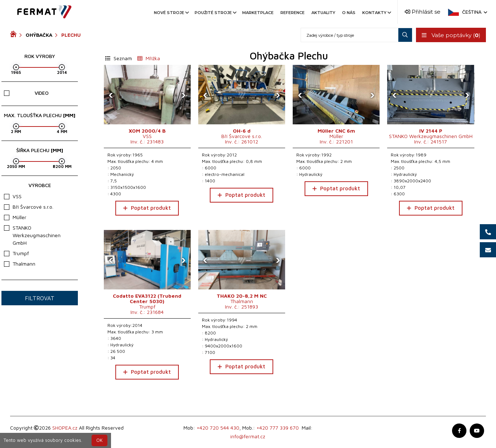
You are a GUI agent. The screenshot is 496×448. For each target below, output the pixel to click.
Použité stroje (215, 13)
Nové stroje (171, 13)
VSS (13, 196)
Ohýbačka (39, 35)
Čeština (474, 12)
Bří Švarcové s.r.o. (29, 207)
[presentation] (111, 95)
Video (26, 93)
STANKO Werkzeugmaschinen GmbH (32, 235)
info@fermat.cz (248, 436)
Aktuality (323, 13)
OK (99, 440)
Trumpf (16, 253)
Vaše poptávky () (451, 35)
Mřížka (149, 58)
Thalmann (20, 264)
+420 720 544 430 (218, 428)
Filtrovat (40, 298)
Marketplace (258, 13)
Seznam (119, 58)
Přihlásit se (423, 12)
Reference (293, 13)
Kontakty (376, 13)
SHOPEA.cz (65, 428)
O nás (349, 13)
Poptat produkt (147, 208)
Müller (15, 217)
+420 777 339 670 (278, 428)
